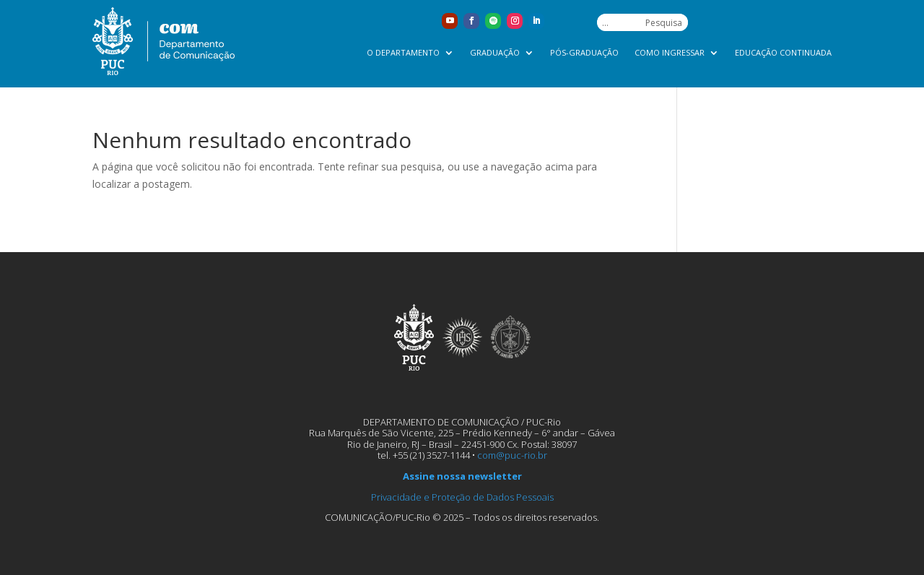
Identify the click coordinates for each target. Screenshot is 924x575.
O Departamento (403, 53)
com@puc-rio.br (512, 455)
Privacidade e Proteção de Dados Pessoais (462, 497)
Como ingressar (670, 53)
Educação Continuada (783, 53)
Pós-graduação (584, 53)
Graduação (495, 53)
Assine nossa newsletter (462, 476)
